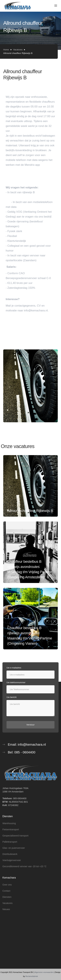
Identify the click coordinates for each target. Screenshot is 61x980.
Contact (6, 891)
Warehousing (9, 823)
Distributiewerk (10, 854)
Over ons (7, 885)
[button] (56, 6)
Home (6, 50)
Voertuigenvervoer (12, 860)
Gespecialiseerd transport (15, 836)
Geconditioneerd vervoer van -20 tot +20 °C (24, 866)
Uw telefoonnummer (16, 682)
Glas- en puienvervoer (14, 848)
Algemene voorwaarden (44, 972)
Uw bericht (11, 697)
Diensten (7, 897)
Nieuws (6, 909)
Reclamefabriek (32, 976)
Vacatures (18, 50)
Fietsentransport (11, 829)
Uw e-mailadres (14, 668)
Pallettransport (10, 842)
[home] (17, 6)
